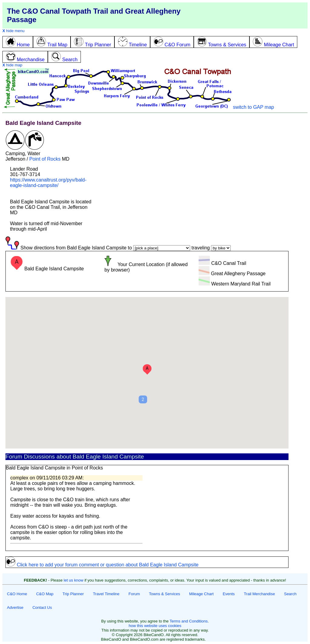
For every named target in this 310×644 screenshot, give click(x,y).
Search (290, 594)
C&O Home (17, 594)
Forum (134, 594)
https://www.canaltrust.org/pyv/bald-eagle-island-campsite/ (48, 183)
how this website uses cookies (155, 626)
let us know (73, 580)
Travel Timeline (106, 594)
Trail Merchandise (259, 594)
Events (229, 594)
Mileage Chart (201, 594)
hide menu (13, 31)
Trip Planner (73, 594)
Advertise (15, 607)
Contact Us (42, 607)
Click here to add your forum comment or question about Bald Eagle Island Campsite (102, 565)
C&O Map (45, 594)
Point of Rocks (45, 159)
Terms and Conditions (189, 621)
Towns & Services (165, 594)
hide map (12, 65)
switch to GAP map (253, 107)
